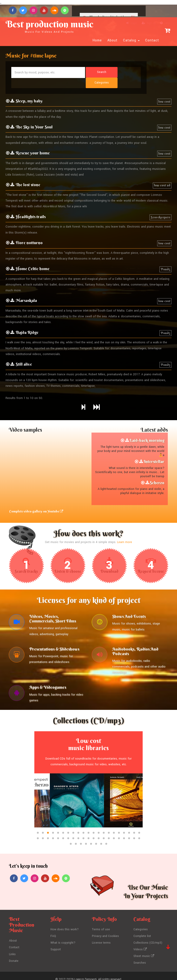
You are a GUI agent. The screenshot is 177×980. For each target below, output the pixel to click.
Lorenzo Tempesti (86, 972)
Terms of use (101, 923)
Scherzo (157, 473)
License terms (101, 936)
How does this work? (65, 923)
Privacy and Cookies (106, 930)
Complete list (142, 930)
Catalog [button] (131, 41)
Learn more (125, 532)
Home (97, 41)
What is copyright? (63, 936)
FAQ (53, 930)
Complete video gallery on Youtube (36, 502)
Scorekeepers (161, 207)
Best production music (52, 26)
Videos (140, 943)
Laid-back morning (147, 431)
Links (12, 948)
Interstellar (154, 452)
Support (56, 943)
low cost (164, 92)
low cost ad (162, 176)
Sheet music (144, 949)
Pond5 (165, 260)
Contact (152, 41)
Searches (140, 956)
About (112, 41)
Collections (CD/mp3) (148, 936)
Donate (14, 954)
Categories (141, 923)
